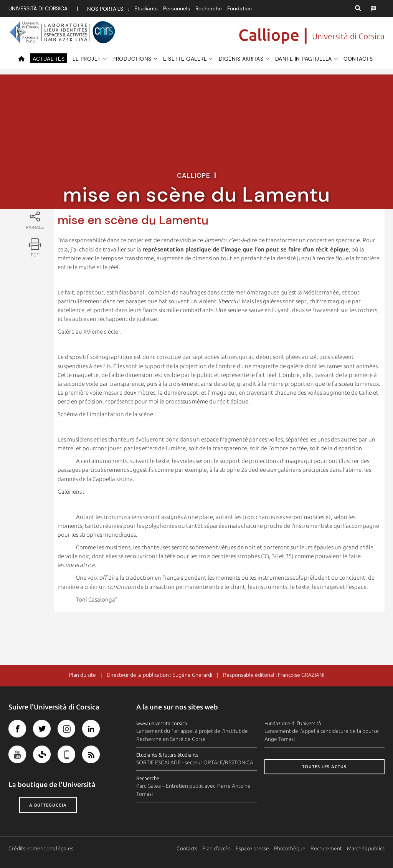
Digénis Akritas (241, 59)
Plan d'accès (216, 848)
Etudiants (146, 8)
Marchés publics (366, 848)
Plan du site (82, 675)
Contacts (358, 59)
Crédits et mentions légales (41, 848)
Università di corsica (38, 8)
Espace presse (252, 848)
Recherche (209, 8)
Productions (132, 59)
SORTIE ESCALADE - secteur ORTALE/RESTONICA (195, 762)
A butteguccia (48, 805)
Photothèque (290, 848)
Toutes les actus (324, 767)
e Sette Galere (185, 59)
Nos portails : (108, 9)
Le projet (87, 59)
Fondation (239, 8)
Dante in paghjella (304, 59)
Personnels (177, 8)
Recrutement (326, 848)
